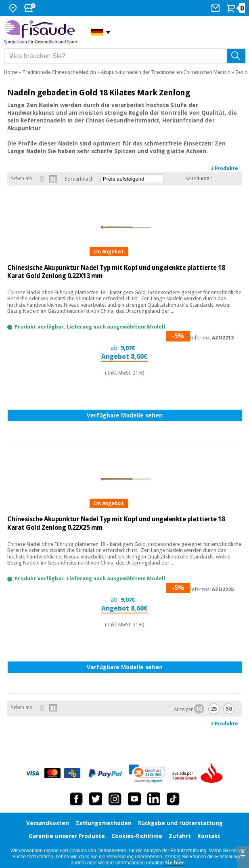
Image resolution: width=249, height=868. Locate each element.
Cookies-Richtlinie (137, 836)
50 (229, 709)
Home (11, 72)
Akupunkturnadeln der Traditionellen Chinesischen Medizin (166, 72)
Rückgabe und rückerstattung (180, 823)
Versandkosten (48, 823)
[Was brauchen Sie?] (125, 56)
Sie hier (175, 863)
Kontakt (209, 836)
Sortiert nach (79, 179)
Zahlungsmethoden (104, 823)
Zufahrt (180, 836)
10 (199, 709)
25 (214, 709)
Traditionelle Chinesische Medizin (59, 72)
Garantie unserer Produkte (67, 836)
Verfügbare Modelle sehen (125, 415)
